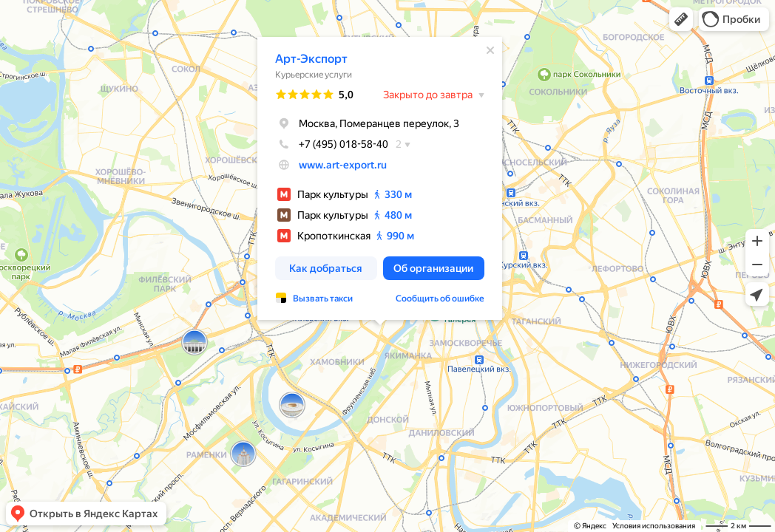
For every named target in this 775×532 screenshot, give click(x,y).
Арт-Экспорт (311, 59)
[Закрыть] (490, 50)
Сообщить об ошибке (440, 299)
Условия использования (654, 526)
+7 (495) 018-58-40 (332, 144)
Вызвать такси (323, 299)
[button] (681, 19)
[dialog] (380, 178)
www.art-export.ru (343, 165)
